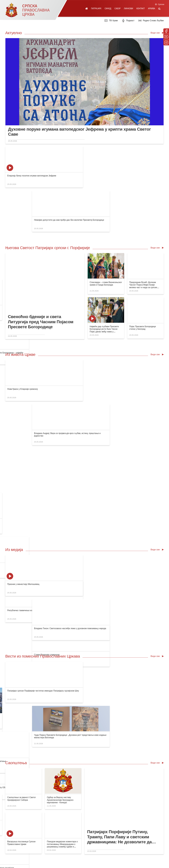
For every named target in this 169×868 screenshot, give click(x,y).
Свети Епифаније (49, 659)
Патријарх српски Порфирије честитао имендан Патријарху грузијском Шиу (43, 514)
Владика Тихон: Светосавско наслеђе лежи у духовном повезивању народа (84, 452)
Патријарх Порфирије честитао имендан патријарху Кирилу (116, 176)
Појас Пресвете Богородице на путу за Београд (111, 514)
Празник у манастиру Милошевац (23, 452)
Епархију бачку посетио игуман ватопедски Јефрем (32, 176)
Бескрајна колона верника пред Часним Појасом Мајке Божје (117, 452)
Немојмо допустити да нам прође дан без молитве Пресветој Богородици (83, 176)
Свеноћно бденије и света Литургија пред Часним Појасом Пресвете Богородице (41, 278)
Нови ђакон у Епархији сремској (22, 345)
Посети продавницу (51, 745)
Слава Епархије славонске (60, 389)
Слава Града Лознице (139, 345)
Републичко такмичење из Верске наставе (27, 389)
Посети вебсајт (128, 745)
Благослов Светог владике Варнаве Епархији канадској (114, 345)
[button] (159, 8)
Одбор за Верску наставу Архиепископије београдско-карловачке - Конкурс (60, 579)
